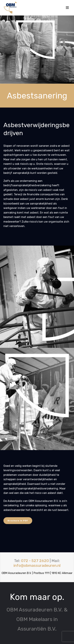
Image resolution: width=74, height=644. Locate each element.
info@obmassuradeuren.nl (37, 566)
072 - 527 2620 (35, 561)
